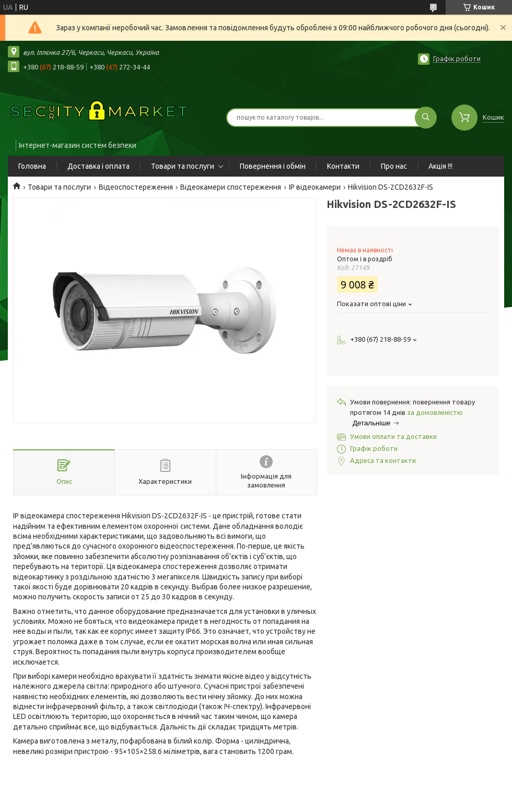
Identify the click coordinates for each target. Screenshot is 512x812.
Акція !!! (440, 166)
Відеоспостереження (136, 187)
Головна (32, 166)
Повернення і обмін (273, 166)
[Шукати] (426, 118)
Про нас (394, 166)
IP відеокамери (315, 187)
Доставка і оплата (98, 166)
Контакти (343, 166)
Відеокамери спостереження (231, 187)
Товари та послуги (183, 166)
